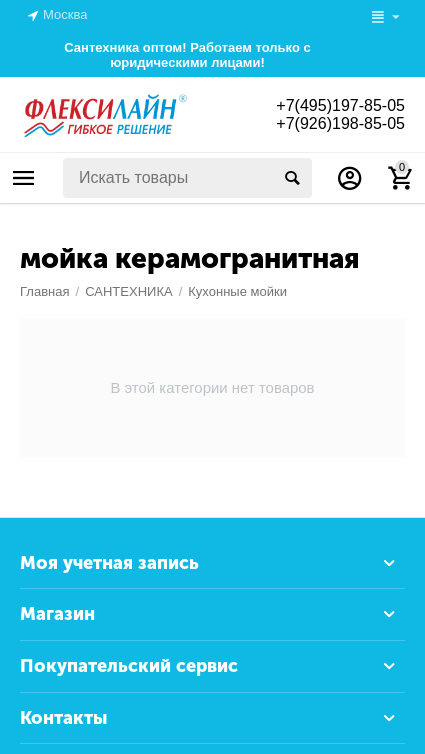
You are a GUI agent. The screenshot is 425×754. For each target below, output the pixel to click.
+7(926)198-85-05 (340, 123)
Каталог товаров (24, 178)
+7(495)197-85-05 (340, 105)
